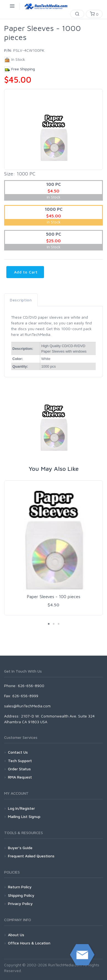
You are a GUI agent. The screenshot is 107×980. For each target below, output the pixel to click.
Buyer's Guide (20, 848)
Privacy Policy (20, 903)
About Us (16, 935)
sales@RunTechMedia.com (27, 706)
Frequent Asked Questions (31, 856)
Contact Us (18, 752)
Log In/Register (21, 808)
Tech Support (20, 761)
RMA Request (20, 777)
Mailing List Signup (24, 816)
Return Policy (20, 887)
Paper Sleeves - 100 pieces (53, 596)
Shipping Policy (21, 895)
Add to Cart (25, 272)
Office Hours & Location (29, 943)
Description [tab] (21, 300)
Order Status (19, 769)
